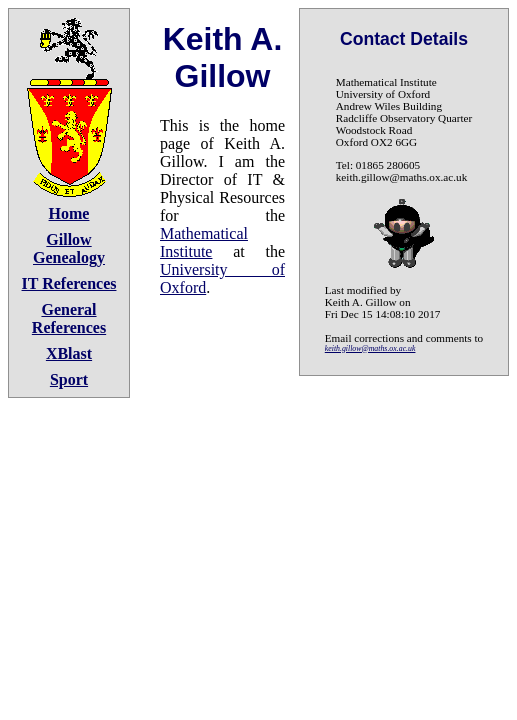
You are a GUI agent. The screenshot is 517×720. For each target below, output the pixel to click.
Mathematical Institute (204, 242)
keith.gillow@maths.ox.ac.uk (370, 348)
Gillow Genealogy (69, 248)
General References (69, 318)
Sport (69, 379)
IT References (69, 283)
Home (69, 213)
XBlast (69, 353)
